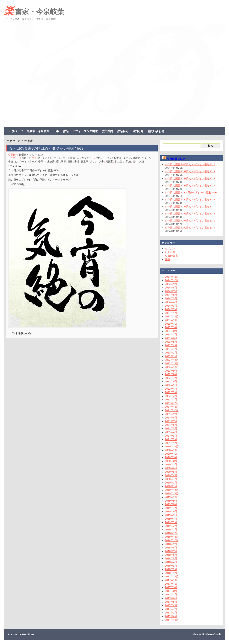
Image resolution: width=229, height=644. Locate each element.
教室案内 (107, 131)
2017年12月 (172, 576)
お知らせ (138, 131)
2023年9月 (171, 327)
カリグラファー (85, 158)
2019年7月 (171, 508)
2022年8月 (171, 374)
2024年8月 (171, 287)
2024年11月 (172, 277)
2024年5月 (171, 298)
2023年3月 (171, 349)
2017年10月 (172, 584)
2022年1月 (171, 399)
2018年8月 (171, 548)
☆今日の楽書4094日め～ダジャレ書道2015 (190, 199)
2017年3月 (171, 609)
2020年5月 (171, 472)
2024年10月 (172, 280)
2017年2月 (171, 613)
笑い (135, 161)
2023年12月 (172, 316)
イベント (170, 248)
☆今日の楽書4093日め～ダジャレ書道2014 (190, 206)
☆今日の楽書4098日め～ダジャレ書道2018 (190, 178)
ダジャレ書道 (114, 158)
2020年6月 (171, 468)
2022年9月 (171, 371)
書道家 (85, 161)
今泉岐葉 (50, 161)
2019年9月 (171, 501)
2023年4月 (171, 345)
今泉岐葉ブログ (176, 159)
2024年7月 (171, 291)
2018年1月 (171, 573)
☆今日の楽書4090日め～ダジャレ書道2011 (190, 228)
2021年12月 (172, 403)
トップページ (14, 131)
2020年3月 (171, 479)
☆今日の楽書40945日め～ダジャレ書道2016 (191, 192)
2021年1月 (171, 443)
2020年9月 (171, 457)
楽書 (101, 161)
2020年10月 (172, 454)
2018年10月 (172, 540)
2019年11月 (172, 493)
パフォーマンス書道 (85, 131)
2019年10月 (172, 497)
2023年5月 (171, 342)
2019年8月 (171, 504)
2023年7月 (171, 334)
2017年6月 (171, 598)
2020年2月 (171, 482)
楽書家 (109, 161)
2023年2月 (171, 352)
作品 (66, 131)
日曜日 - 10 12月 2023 (31, 155)
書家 (70, 161)
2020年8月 (171, 461)
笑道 (142, 161)
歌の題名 (119, 161)
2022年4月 (171, 389)
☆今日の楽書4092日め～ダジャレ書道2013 (190, 213)
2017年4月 (171, 605)
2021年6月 (171, 425)
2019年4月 (171, 519)
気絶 (128, 161)
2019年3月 (171, 522)
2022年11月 (172, 363)
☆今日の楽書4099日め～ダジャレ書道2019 (190, 171)
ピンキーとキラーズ (26, 161)
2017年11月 (172, 580)
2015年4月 (171, 616)
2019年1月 (171, 529)
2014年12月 (172, 620)
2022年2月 (171, 396)
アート (58, 158)
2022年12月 (172, 360)
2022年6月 (171, 381)
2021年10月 (172, 410)
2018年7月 (171, 551)
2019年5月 (171, 515)
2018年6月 (171, 555)
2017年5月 (171, 602)
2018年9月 (171, 544)
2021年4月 (171, 432)
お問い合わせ (156, 131)
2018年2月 (171, 569)
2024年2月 (171, 309)
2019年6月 (171, 511)
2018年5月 (171, 558)
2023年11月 (172, 320)
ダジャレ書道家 (131, 158)
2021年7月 (171, 421)
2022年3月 (171, 392)
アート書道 (69, 158)
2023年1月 (171, 356)
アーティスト (45, 158)
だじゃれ (100, 158)
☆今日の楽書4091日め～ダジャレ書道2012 (190, 220)
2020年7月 (171, 464)
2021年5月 (171, 428)
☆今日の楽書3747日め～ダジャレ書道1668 (46, 148)
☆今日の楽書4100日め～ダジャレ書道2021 (190, 164)
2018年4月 (171, 562)
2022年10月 (172, 367)
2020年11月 (172, 450)
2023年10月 (172, 324)
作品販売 (123, 131)
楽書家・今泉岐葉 (34, 10)
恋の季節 (61, 161)
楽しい (94, 161)
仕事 (56, 131)
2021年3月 (171, 436)
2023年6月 (171, 338)
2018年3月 (171, 566)
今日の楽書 (171, 256)
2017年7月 (171, 594)
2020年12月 (172, 446)
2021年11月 (172, 407)
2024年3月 (171, 306)
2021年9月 (171, 414)
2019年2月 (171, 526)
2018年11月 (172, 537)
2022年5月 (171, 385)
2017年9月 (171, 587)
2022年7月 (171, 378)
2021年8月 (171, 417)
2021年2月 (171, 439)
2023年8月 (171, 331)
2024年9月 (171, 284)
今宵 (41, 161)
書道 (77, 161)
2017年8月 (171, 591)
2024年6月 (171, 295)
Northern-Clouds (211, 634)
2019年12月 (172, 490)
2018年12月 (172, 533)
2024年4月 (171, 302)
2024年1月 (171, 313)
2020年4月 (171, 475)
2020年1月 (171, 486)
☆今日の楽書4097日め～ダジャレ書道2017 (190, 185)
